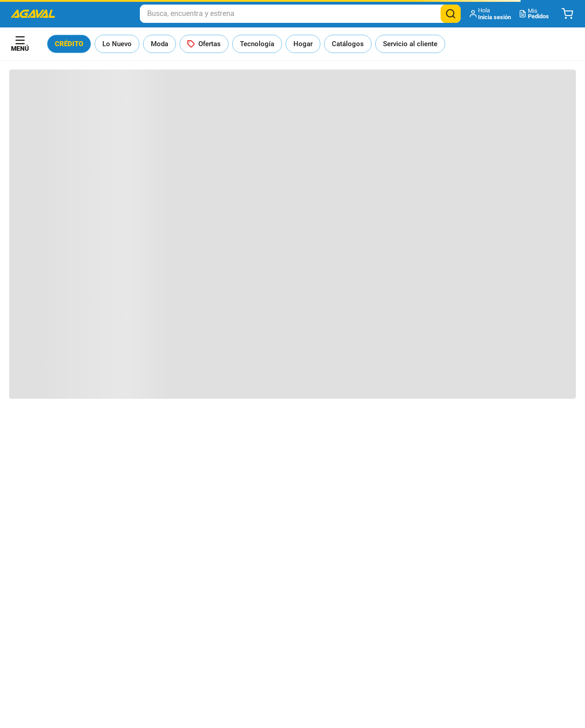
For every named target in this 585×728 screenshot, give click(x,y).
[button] (491, 14)
